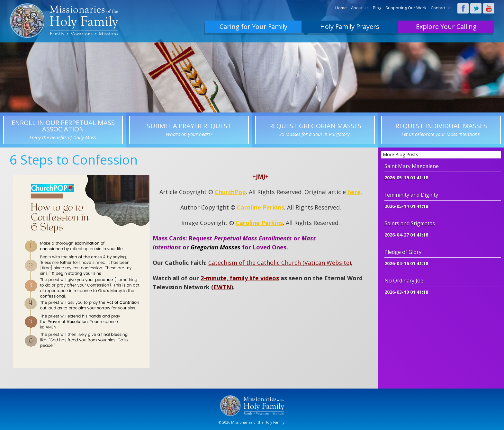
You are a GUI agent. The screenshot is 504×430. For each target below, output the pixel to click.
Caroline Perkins (261, 207)
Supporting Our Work (406, 8)
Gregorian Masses (216, 247)
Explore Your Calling (446, 27)
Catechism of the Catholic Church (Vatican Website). (280, 263)
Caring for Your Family (253, 27)
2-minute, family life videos (240, 278)
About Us (360, 8)
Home (341, 8)
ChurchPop (230, 192)
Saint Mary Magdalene (412, 166)
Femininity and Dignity (411, 195)
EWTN (222, 287)
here (354, 192)
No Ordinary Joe (404, 281)
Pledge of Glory (403, 252)
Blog (377, 8)
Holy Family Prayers (350, 27)
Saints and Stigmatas (410, 223)
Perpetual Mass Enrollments (253, 238)
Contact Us (441, 8)
